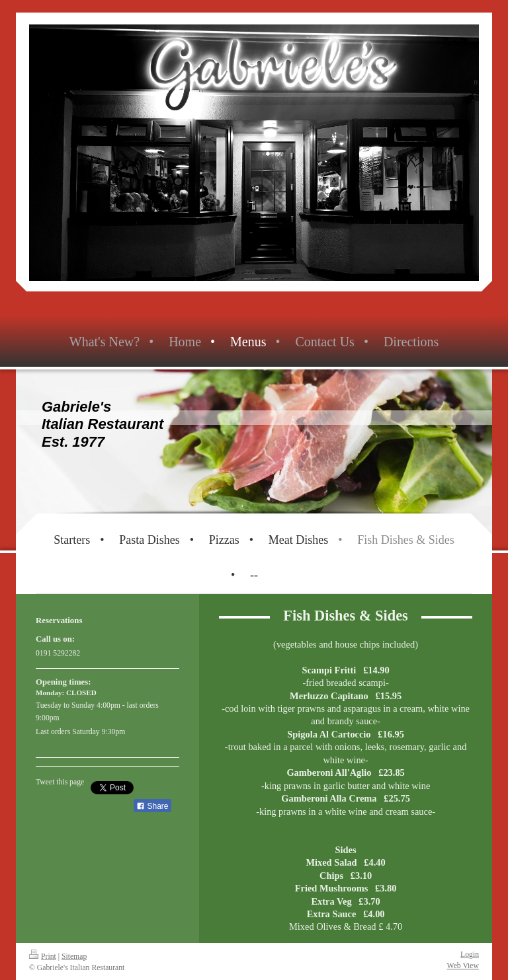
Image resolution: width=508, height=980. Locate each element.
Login (470, 955)
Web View (463, 966)
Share (152, 806)
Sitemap (74, 957)
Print (43, 957)
